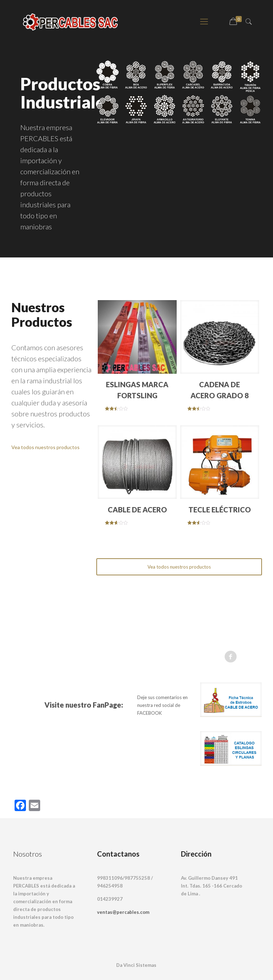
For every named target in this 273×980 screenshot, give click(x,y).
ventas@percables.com (123, 912)
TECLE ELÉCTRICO (220, 510)
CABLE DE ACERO (137, 510)
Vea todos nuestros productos (46, 447)
